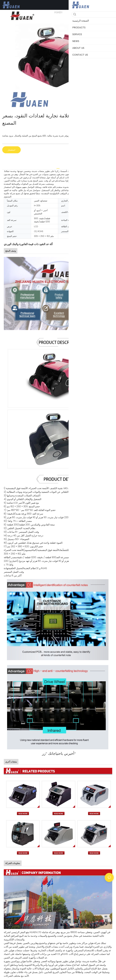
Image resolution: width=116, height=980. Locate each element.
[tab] (58, 167)
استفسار (11, 150)
